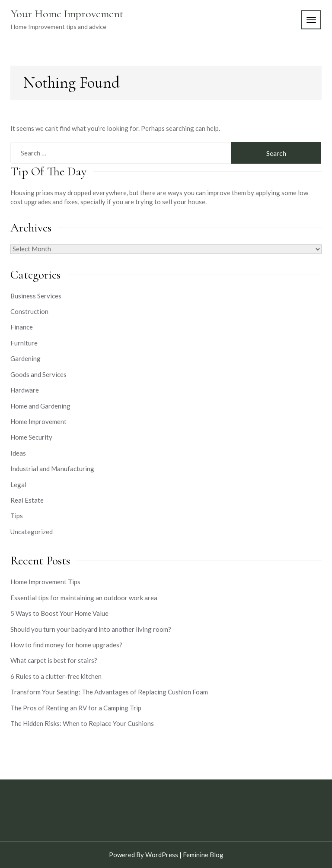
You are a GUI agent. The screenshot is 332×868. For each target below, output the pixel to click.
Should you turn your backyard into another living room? (91, 629)
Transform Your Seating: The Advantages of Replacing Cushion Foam (109, 692)
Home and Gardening (40, 406)
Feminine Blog (203, 855)
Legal (18, 485)
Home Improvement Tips (45, 582)
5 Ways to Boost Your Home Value (59, 613)
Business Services (36, 296)
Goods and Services (38, 374)
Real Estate (27, 500)
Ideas (18, 453)
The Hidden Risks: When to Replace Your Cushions (82, 723)
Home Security (31, 437)
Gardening (26, 358)
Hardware (25, 390)
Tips (17, 516)
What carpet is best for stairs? (54, 660)
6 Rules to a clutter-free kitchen (56, 676)
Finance (22, 327)
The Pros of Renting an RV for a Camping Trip (76, 708)
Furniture (24, 343)
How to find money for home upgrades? (66, 645)
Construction (29, 311)
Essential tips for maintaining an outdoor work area (84, 598)
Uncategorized (32, 532)
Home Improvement (38, 421)
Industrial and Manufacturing (52, 469)
